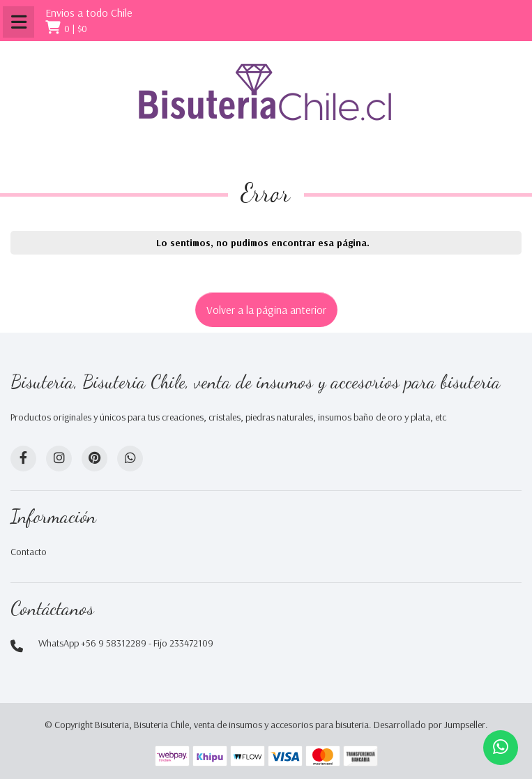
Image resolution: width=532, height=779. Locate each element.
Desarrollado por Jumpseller (430, 725)
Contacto (29, 552)
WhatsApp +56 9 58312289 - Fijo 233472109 (126, 643)
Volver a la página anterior (266, 310)
